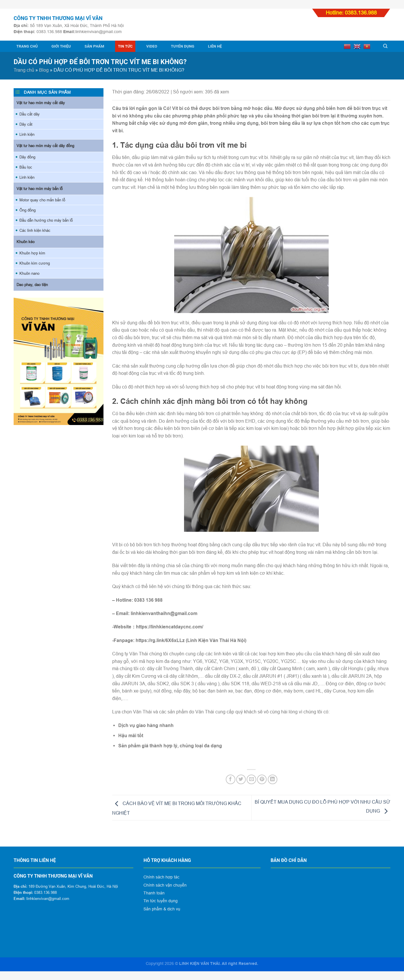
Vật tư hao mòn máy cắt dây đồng (45, 146)
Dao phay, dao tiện (32, 285)
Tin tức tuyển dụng (161, 901)
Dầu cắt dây (30, 114)
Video (152, 46)
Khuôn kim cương (35, 263)
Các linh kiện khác (35, 230)
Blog (44, 70)
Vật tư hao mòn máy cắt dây (41, 103)
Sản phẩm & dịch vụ (162, 909)
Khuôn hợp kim (32, 253)
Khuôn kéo (26, 242)
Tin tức (125, 46)
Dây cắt (26, 124)
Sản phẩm (94, 46)
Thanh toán (154, 893)
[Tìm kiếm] (385, 46)
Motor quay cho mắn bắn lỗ (42, 200)
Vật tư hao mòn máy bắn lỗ (40, 189)
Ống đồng (28, 210)
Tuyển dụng (183, 46)
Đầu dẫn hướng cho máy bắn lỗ (46, 220)
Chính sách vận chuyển (165, 885)
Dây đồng (27, 157)
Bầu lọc (26, 167)
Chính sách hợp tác (161, 877)
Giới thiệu (61, 46)
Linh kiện (27, 134)
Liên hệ (215, 46)
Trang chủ (27, 46)
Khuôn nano (29, 273)
